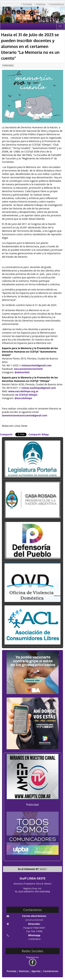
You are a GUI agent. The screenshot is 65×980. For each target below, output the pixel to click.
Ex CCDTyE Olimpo (26, 395)
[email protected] (34, 920)
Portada (12, 971)
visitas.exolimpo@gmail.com (39, 388)
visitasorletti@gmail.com (37, 365)
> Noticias (40, 4)
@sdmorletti (22, 372)
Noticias (24, 971)
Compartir (6, 434)
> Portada (26, 4)
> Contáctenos (56, 4)
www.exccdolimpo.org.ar (23, 391)
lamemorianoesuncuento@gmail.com (25, 415)
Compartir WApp (39, 434)
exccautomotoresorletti (28, 369)
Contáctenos (51, 971)
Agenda (36, 971)
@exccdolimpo (23, 398)
